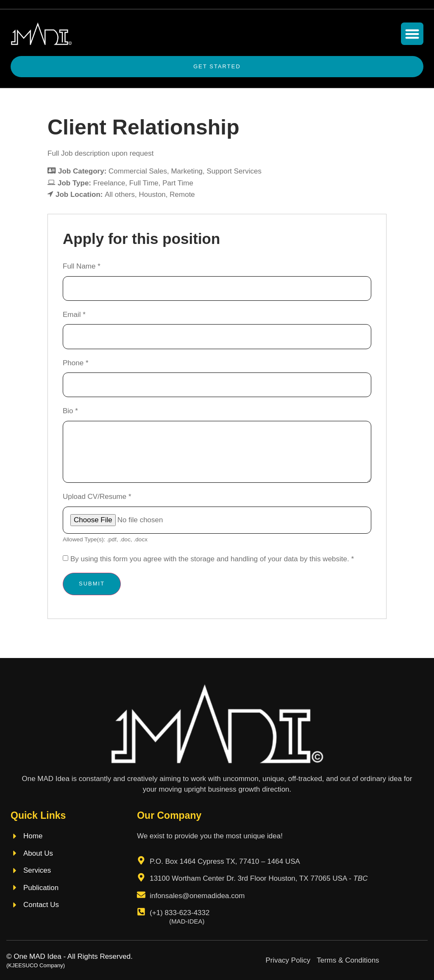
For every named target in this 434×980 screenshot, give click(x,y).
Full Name (82, 266)
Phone (76, 363)
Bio (70, 411)
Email (74, 315)
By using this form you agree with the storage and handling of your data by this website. (212, 559)
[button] (412, 34)
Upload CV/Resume (97, 497)
